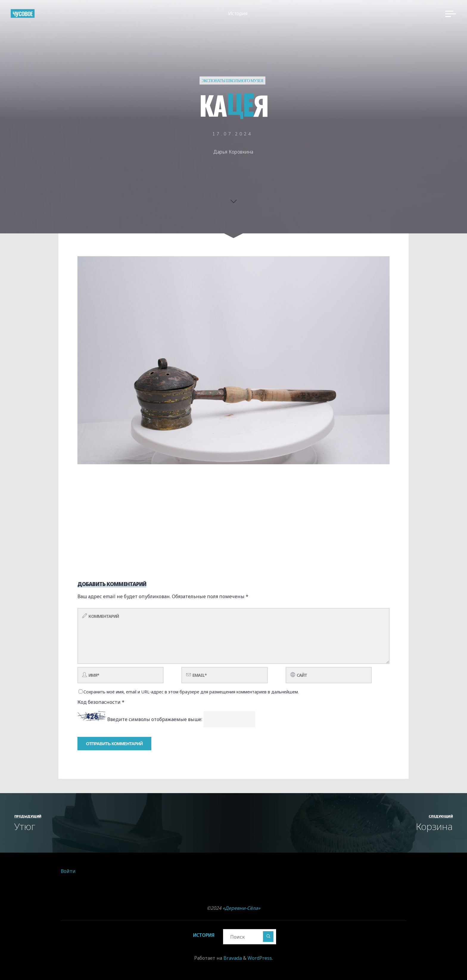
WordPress (260, 958)
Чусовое (24, 14)
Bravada (232, 958)
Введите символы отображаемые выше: (155, 719)
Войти (68, 871)
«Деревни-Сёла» (241, 908)
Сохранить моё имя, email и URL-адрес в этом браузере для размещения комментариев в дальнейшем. (189, 692)
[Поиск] (269, 936)
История (203, 935)
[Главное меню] (449, 14)
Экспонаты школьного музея (232, 81)
